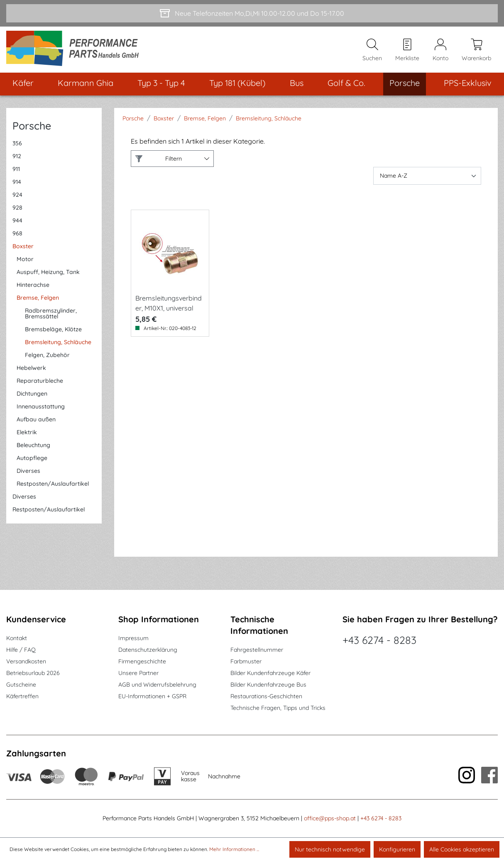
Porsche (32, 126)
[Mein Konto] (440, 50)
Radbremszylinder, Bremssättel (51, 314)
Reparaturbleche (40, 382)
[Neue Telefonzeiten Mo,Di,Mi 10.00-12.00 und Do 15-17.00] (252, 13)
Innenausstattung (41, 407)
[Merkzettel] (407, 50)
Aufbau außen (36, 420)
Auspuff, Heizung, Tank (48, 273)
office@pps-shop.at (330, 818)
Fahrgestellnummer (257, 650)
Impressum (133, 638)
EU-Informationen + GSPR (152, 696)
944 (17, 221)
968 (17, 234)
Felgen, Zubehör (47, 356)
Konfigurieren (397, 849)
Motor (25, 260)
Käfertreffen (22, 696)
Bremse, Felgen (38, 298)
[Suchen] (372, 50)
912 (17, 157)
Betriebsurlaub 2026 (33, 673)
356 (17, 144)
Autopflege (32, 459)
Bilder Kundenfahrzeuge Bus (268, 685)
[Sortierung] (427, 177)
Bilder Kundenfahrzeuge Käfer (270, 673)
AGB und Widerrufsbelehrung (157, 685)
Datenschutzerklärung (148, 650)
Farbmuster (246, 661)
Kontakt (17, 638)
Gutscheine (21, 685)
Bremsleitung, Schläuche (58, 343)
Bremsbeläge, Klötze (53, 330)
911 (16, 170)
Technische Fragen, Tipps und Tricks (278, 708)
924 (17, 196)
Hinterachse (33, 286)
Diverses (28, 472)
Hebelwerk (31, 369)
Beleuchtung (33, 446)
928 (17, 208)
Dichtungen (32, 394)
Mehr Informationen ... (234, 849)
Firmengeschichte (142, 661)
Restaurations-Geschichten (266, 696)
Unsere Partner (138, 673)
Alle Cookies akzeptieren (462, 849)
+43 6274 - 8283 (379, 640)
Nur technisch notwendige (330, 849)
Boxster (23, 247)
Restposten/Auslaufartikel (53, 484)
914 (17, 183)
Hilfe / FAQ (21, 650)
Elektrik (27, 433)
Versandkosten (26, 661)
